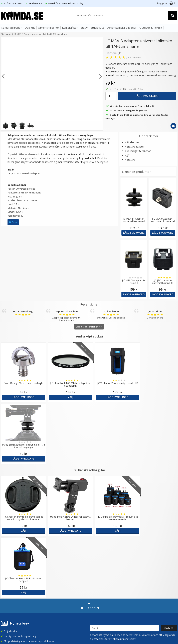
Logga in (162, 3)
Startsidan (6, 34)
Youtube (94, 581)
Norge (141, 551)
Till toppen (89, 483)
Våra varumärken (55, 545)
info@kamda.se (9, 539)
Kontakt (5, 586)
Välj (67, 397)
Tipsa (13, 222)
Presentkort (7, 591)
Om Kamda (52, 540)
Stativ (84, 28)
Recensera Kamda (55, 550)
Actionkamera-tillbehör (122, 28)
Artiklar (49, 569)
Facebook (95, 576)
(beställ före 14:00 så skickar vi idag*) (110, 554)
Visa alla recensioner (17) (89, 327)
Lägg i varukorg (147, 96)
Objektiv (30, 28)
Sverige (142, 542)
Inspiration (51, 580)
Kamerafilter (70, 28)
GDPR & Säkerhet (55, 555)
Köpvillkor (6, 576)
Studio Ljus (98, 28)
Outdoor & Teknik (151, 28)
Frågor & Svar (8, 571)
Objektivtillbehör (49, 28)
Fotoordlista (52, 575)
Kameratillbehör (12, 28)
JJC (119, 53)
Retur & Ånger (8, 581)
